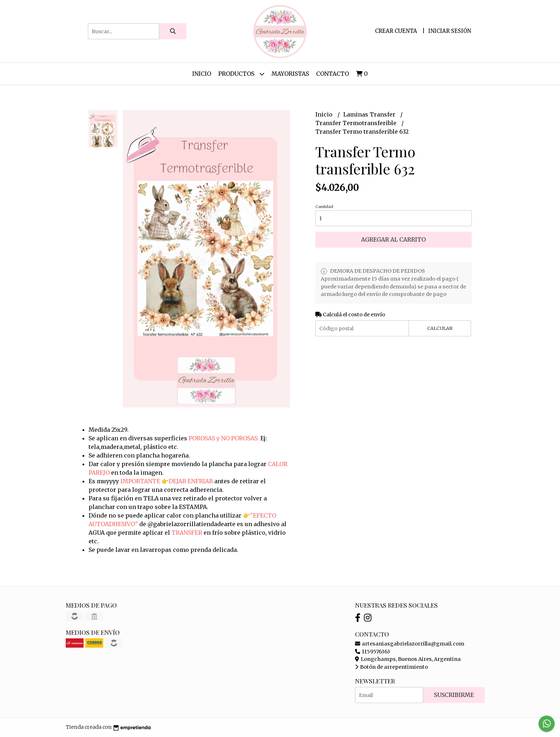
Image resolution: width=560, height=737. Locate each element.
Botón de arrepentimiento (391, 667)
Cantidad (324, 207)
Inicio (202, 74)
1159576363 (372, 652)
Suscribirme (454, 695)
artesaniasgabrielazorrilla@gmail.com (410, 644)
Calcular (440, 328)
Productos (241, 74)
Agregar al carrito (393, 239)
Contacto (332, 74)
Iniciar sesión (450, 31)
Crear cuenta (396, 31)
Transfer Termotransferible (357, 123)
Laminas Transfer (370, 114)
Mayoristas (290, 74)
